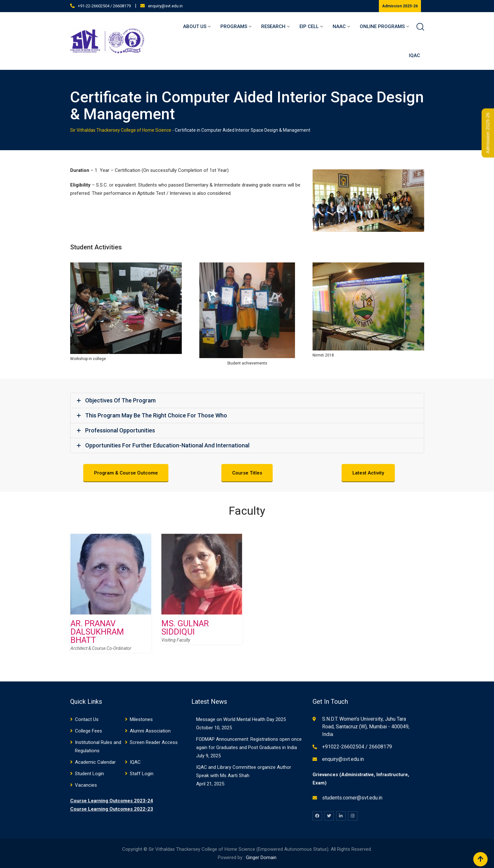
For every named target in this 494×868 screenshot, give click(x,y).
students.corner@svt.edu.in (352, 798)
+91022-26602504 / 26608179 (357, 747)
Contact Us (87, 719)
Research (273, 26)
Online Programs (382, 26)
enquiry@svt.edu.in (165, 6)
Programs (234, 26)
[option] (111, 598)
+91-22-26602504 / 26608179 (104, 6)
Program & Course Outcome (126, 473)
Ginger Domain (261, 857)
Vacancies (86, 785)
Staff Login (142, 774)
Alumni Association (150, 731)
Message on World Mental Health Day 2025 (241, 719)
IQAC (414, 55)
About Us (195, 26)
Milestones (141, 719)
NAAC (339, 26)
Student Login (89, 774)
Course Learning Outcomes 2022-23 (112, 809)
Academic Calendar (95, 762)
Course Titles (247, 473)
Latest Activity (368, 473)
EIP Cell (309, 26)
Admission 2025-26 (400, 6)
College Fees (88, 731)
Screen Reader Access (154, 742)
